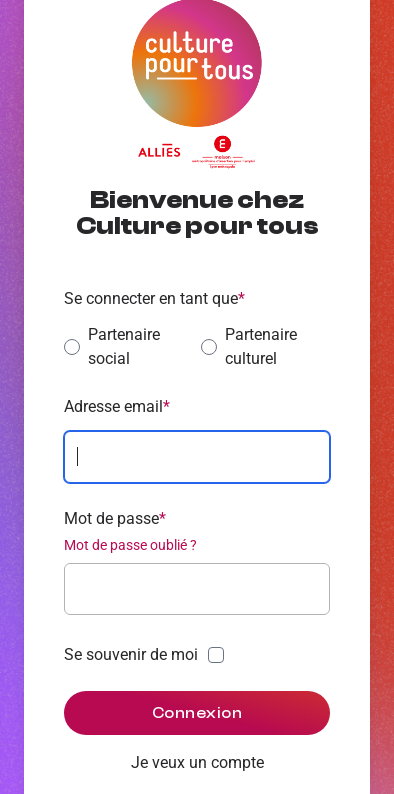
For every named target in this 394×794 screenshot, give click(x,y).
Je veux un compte (197, 762)
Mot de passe (115, 518)
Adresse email (117, 406)
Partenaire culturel (249, 346)
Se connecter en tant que (154, 298)
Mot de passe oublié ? (130, 545)
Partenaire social (112, 346)
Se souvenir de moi (131, 654)
